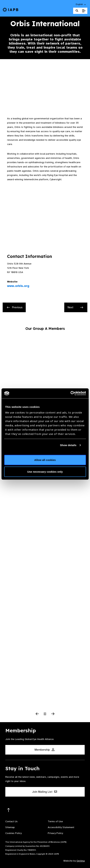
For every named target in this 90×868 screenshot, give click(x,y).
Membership (44, 750)
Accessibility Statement (61, 827)
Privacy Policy (55, 833)
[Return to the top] (9, 810)
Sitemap (10, 827)
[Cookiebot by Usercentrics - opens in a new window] (70, 393)
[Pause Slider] (45, 714)
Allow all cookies (45, 460)
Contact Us (11, 821)
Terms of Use (55, 821)
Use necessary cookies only (45, 471)
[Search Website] (77, 11)
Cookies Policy (13, 833)
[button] (81, 4)
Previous (15, 307)
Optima (81, 861)
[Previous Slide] (37, 714)
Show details (68, 445)
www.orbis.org (18, 286)
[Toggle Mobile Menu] (84, 11)
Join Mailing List (45, 792)
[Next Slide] (53, 714)
